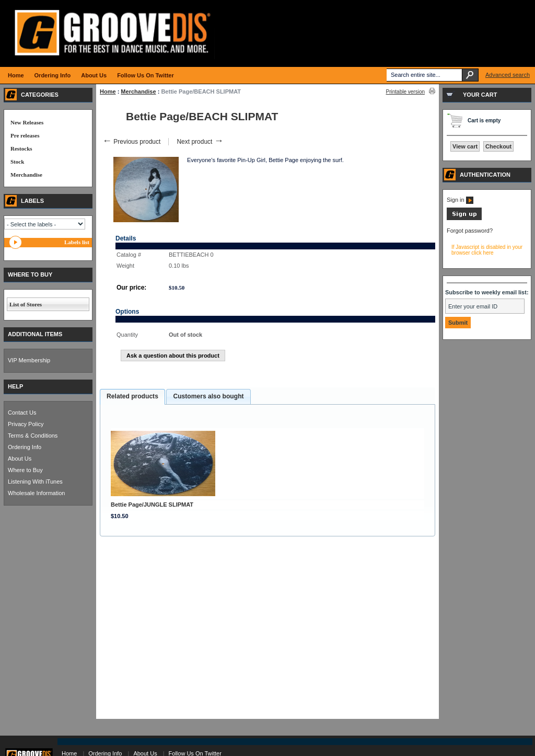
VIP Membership (29, 360)
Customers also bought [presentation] (208, 396)
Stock (17, 162)
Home (108, 91)
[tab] (132, 397)
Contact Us (22, 413)
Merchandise (138, 91)
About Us (20, 459)
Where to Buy (25, 470)
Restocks (21, 148)
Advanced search (508, 75)
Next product (200, 142)
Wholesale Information (36, 493)
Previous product (131, 142)
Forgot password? (470, 231)
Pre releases (25, 135)
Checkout (498, 146)
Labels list (77, 242)
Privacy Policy (26, 424)
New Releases (27, 122)
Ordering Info (25, 447)
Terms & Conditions (33, 436)
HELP (15, 386)
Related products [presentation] (132, 396)
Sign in (460, 200)
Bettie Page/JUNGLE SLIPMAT (152, 505)
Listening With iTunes (35, 482)
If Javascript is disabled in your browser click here (487, 250)
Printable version (405, 92)
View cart (465, 146)
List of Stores (26, 304)
